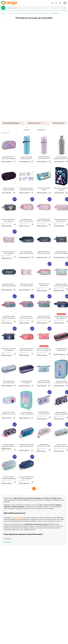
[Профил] (60, 3)
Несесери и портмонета (25, 13)
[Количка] (65, 3)
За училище (12, 13)
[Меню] (3, 8)
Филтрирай (41, 129)
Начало (4, 13)
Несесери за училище (42, 13)
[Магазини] (52, 3)
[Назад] (2, 18)
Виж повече (7, 542)
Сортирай (26, 129)
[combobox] (34, 8)
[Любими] (56, 3)
